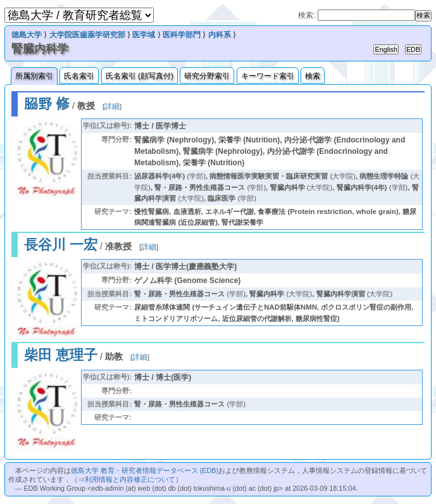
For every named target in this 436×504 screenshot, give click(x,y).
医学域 (144, 35)
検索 (313, 76)
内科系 (220, 35)
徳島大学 (27, 35)
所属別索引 (34, 76)
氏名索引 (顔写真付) (140, 76)
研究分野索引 (207, 76)
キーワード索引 (268, 76)
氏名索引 (79, 76)
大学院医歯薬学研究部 (87, 35)
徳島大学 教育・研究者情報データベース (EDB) (145, 470)
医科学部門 (182, 35)
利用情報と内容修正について (130, 479)
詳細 (112, 106)
